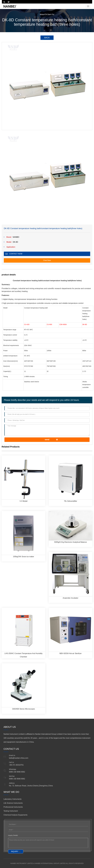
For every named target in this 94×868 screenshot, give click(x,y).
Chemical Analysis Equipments (15, 815)
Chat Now (47, 260)
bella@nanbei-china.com (19, 758)
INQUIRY (15, 851)
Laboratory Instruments (13, 799)
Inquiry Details (13, 835)
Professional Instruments (13, 807)
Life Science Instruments (13, 803)
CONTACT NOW (16, 254)
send (47, 440)
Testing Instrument (11, 811)
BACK (47, 38)
